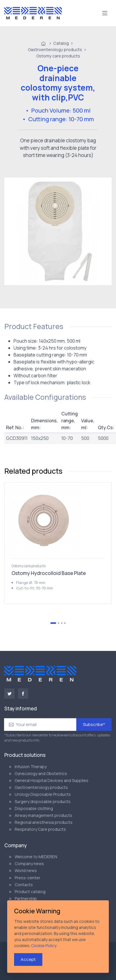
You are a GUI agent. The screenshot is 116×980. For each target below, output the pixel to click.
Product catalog (30, 892)
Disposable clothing (34, 808)
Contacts (24, 885)
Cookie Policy (44, 946)
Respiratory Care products (40, 829)
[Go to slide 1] (53, 623)
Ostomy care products (58, 56)
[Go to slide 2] (59, 623)
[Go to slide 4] (65, 623)
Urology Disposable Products (43, 794)
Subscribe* (94, 724)
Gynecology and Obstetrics (41, 773)
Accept (28, 959)
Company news (29, 864)
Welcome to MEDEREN (36, 857)
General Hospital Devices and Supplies (52, 780)
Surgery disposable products (43, 801)
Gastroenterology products (55, 50)
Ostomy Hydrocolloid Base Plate (49, 573)
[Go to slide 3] (62, 623)
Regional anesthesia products (44, 822)
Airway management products (43, 815)
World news (26, 870)
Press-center (27, 878)
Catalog (61, 43)
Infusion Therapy (31, 767)
